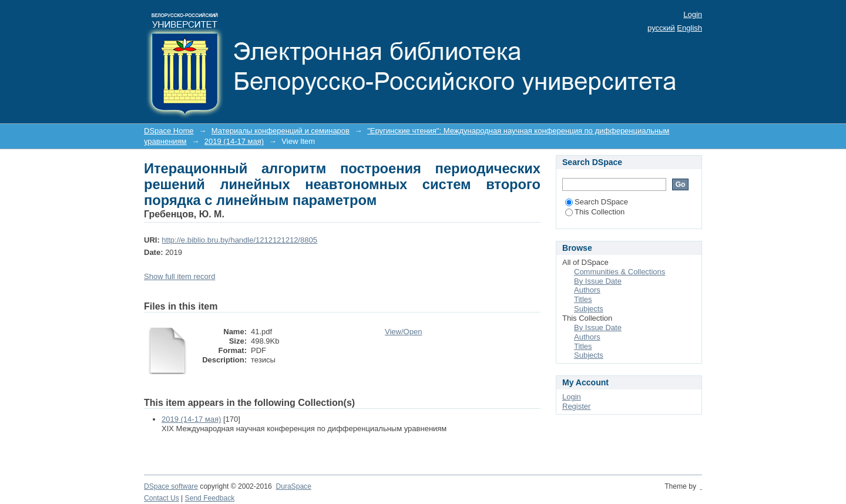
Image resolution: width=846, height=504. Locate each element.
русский (661, 28)
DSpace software (171, 486)
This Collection (595, 212)
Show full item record (179, 276)
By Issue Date (598, 281)
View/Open (403, 332)
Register (576, 406)
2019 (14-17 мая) (234, 141)
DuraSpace (293, 486)
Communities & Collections (620, 272)
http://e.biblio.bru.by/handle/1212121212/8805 (239, 240)
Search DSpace (597, 202)
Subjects (589, 309)
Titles (583, 299)
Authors (587, 290)
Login (693, 14)
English (689, 28)
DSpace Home (169, 131)
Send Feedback (210, 498)
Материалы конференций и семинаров (281, 131)
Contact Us (162, 498)
